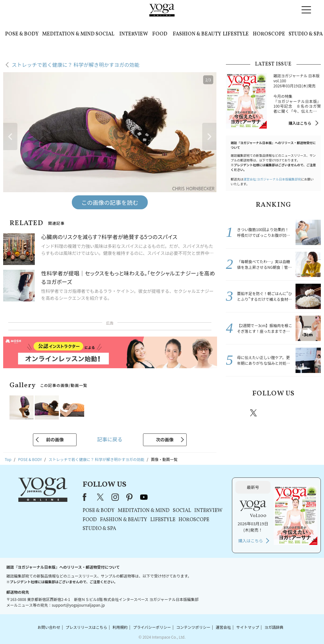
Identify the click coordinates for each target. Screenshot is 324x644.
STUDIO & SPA (306, 34)
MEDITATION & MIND (68, 34)
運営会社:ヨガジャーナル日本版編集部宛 (272, 179)
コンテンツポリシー (193, 627)
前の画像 (55, 439)
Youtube (310, 413)
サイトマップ (248, 627)
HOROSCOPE (269, 34)
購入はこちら (300, 123)
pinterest (292, 413)
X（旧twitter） (254, 413)
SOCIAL (105, 34)
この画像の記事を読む (110, 202)
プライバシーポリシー (152, 627)
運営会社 (223, 627)
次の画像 (165, 439)
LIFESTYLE (236, 34)
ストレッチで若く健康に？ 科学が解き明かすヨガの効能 (76, 65)
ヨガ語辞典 (274, 627)
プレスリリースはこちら (86, 627)
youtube (144, 497)
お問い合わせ (49, 627)
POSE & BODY (22, 34)
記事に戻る (110, 439)
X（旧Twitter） (101, 497)
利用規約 (120, 627)
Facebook (236, 413)
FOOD (160, 34)
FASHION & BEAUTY (197, 34)
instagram (272, 413)
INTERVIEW (134, 34)
